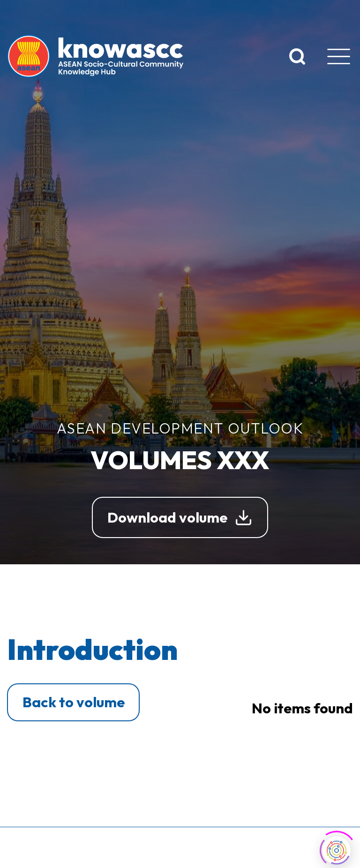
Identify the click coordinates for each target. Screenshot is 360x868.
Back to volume (74, 702)
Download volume (167, 517)
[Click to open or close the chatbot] (337, 849)
